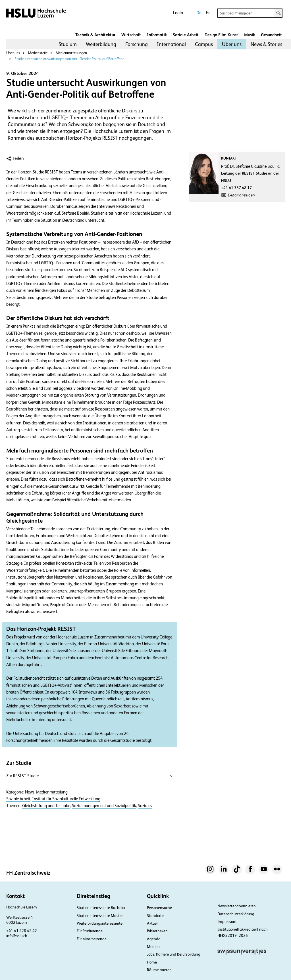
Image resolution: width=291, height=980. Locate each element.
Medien (153, 947)
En (208, 13)
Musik (250, 35)
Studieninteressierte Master (100, 916)
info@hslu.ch (17, 936)
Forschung (137, 44)
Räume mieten (159, 970)
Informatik (157, 35)
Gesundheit (271, 35)
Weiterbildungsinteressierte (100, 923)
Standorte (155, 916)
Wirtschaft (131, 35)
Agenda (154, 939)
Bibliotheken (157, 931)
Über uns (232, 44)
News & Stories (266, 44)
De (199, 13)
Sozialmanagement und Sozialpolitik (104, 806)
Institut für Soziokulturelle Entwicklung (66, 799)
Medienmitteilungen (71, 53)
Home (152, 962)
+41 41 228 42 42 (22, 931)
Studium (68, 44)
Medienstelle (38, 53)
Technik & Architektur (95, 35)
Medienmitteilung (52, 792)
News (30, 792)
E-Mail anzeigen (241, 195)
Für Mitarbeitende (92, 939)
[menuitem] (68, 44)
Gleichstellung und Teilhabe (46, 806)
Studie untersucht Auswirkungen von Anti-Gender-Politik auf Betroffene (69, 59)
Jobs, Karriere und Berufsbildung (174, 954)
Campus (204, 44)
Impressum (227, 922)
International (171, 44)
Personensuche (159, 908)
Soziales (145, 806)
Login (178, 13)
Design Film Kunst (221, 35)
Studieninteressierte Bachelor (101, 908)
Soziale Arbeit (186, 35)
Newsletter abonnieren (237, 906)
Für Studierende (90, 931)
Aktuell (153, 923)
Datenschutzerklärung (236, 914)
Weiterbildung (101, 44)
